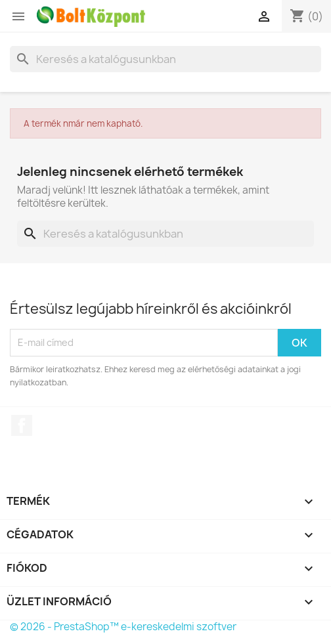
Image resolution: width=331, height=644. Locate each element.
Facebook (22, 425)
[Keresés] (165, 59)
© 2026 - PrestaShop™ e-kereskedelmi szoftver (123, 627)
